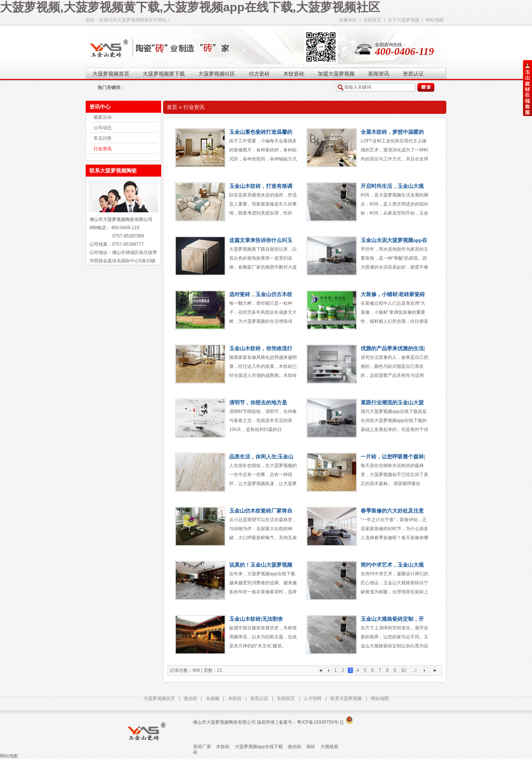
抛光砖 (190, 699)
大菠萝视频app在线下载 (259, 747)
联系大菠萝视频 (346, 699)
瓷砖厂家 (202, 747)
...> (414, 670)
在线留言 (372, 20)
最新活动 (103, 117)
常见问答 (103, 138)
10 (403, 670)
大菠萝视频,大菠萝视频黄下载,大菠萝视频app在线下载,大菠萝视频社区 (190, 7)
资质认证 (259, 699)
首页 (172, 107)
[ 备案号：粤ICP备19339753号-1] (309, 722)
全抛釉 (213, 699)
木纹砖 (235, 699)
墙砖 (311, 747)
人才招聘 (313, 699)
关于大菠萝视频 (404, 20)
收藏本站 (348, 20)
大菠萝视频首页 (159, 699)
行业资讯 (103, 149)
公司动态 (103, 128)
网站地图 (435, 20)
